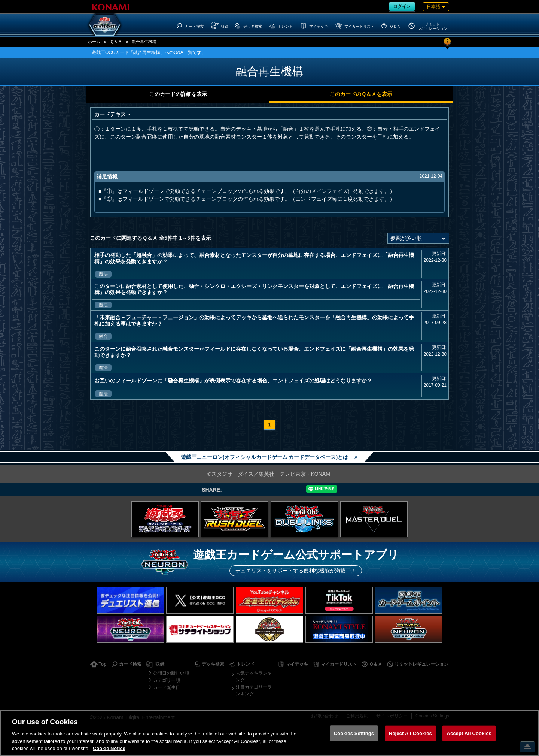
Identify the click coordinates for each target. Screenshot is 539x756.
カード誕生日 (167, 687)
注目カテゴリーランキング (254, 690)
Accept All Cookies (469, 733)
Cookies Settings (354, 733)
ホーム (94, 42)
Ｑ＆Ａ (116, 42)
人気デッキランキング (254, 677)
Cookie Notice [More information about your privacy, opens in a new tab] (109, 748)
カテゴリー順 (167, 680)
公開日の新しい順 (171, 673)
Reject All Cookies (410, 733)
